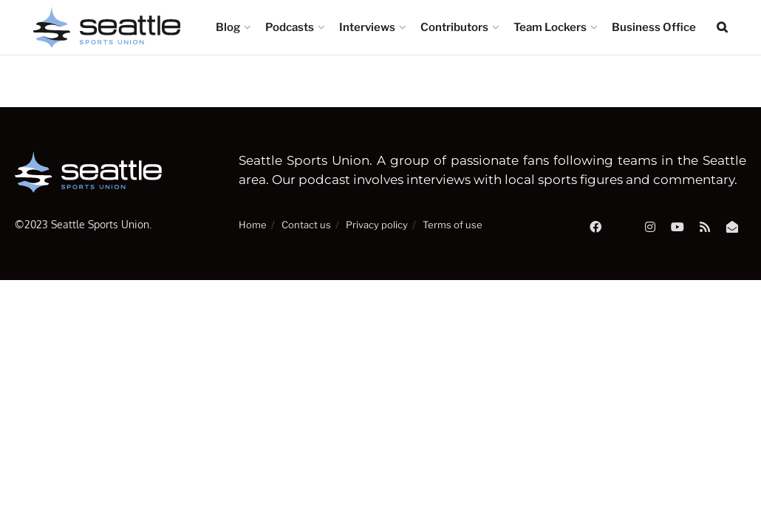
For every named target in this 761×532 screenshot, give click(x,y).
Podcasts (290, 27)
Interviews (367, 27)
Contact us (306, 225)
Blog (228, 27)
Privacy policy (377, 225)
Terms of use (453, 225)
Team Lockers (550, 27)
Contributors (454, 27)
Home (253, 225)
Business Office (654, 27)
